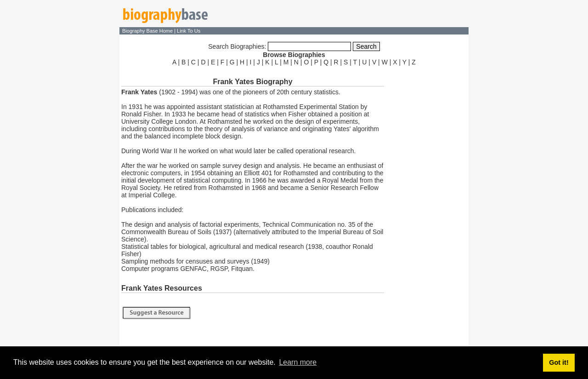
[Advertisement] (427, 206)
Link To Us (189, 31)
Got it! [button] (559, 362)
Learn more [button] (298, 362)
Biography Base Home (148, 31)
